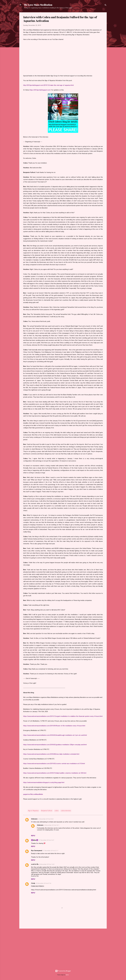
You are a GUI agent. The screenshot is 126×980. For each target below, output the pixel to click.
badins (67, 975)
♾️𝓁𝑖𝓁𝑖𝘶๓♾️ (35, 840)
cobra (57, 811)
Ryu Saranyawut (37, 851)
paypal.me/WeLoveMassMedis (33, 794)
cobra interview (66, 811)
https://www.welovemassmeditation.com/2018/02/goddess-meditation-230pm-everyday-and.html (55, 745)
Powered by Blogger (63, 971)
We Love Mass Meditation (38, 5)
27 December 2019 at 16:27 (47, 840)
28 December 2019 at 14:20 (47, 864)
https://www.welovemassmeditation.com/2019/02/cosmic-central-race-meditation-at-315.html (54, 764)
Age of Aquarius (33, 811)
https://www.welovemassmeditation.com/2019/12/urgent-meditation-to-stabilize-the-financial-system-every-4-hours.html (63, 716)
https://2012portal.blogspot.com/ (40, 90)
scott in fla (35, 864)
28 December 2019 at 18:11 (52, 825)
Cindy (33, 883)
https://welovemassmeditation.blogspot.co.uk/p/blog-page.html (44, 782)
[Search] (106, 5)
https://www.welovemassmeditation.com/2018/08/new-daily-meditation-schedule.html (51, 754)
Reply (33, 836)
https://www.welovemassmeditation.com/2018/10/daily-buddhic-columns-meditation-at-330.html (55, 773)
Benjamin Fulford (47, 811)
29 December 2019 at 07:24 (44, 883)
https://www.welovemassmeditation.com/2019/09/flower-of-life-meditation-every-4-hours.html (54, 726)
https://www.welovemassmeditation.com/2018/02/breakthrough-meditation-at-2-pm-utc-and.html (55, 735)
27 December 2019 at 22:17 (51, 851)
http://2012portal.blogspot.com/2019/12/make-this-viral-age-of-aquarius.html (48, 85)
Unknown (34, 819)
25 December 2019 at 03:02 (46, 819)
